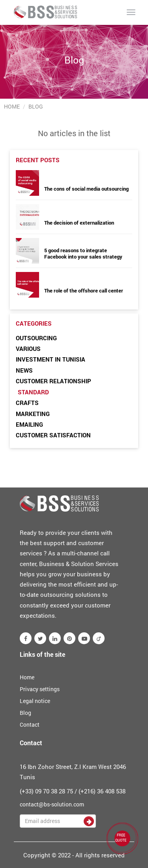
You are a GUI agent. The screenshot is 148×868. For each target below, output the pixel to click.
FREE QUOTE (121, 838)
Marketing (33, 414)
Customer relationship (53, 381)
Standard (33, 392)
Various (28, 349)
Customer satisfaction (53, 435)
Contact (30, 725)
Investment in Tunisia (51, 359)
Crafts (27, 403)
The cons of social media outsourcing (86, 189)
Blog (25, 713)
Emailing (29, 424)
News (24, 370)
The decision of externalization (79, 223)
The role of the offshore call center (84, 291)
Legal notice (35, 701)
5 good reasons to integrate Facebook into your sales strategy (83, 253)
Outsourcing (36, 338)
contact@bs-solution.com (52, 804)
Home (12, 106)
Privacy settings (40, 689)
